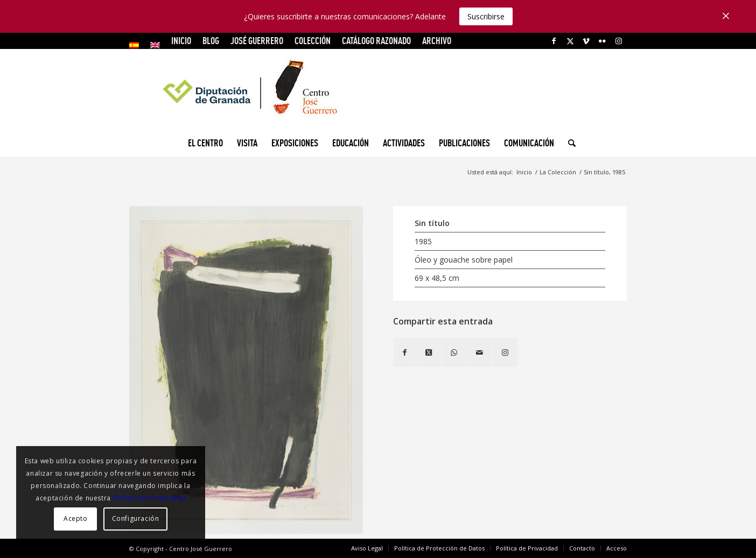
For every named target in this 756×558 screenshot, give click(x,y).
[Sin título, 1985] (246, 370)
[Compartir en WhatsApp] (454, 352)
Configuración (136, 518)
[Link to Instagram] (619, 41)
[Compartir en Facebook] (405, 352)
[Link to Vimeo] (586, 41)
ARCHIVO (437, 41)
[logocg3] (378, 89)
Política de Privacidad (149, 498)
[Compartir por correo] (479, 352)
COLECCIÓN (313, 41)
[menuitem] (137, 45)
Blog (211, 41)
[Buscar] (568, 143)
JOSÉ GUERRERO (257, 41)
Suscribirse (486, 16)
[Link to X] (570, 41)
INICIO (181, 41)
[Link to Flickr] (602, 41)
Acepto (76, 518)
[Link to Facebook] (554, 41)
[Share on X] (429, 352)
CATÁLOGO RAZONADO (376, 41)
